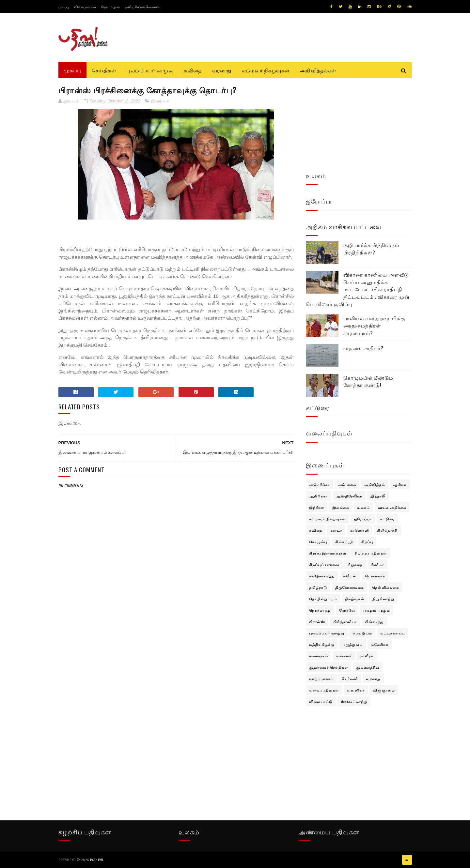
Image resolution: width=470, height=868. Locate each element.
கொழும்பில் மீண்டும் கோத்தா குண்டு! (368, 381)
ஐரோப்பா (363, 519)
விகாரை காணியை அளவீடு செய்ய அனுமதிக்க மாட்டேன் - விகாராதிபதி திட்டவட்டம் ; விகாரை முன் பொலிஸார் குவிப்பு (358, 289)
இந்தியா (317, 507)
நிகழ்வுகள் (355, 599)
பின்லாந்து (374, 621)
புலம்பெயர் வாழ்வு (150, 70)
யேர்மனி (350, 678)
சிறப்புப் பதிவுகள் (371, 553)
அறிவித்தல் (375, 484)
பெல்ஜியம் (362, 633)
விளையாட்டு (321, 701)
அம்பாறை (347, 484)
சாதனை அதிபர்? (363, 348)
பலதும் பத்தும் (377, 610)
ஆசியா (400, 484)
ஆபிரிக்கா (318, 496)
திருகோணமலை (350, 587)
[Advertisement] (176, 647)
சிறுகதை (355, 564)
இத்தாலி (378, 496)
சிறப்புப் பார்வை (324, 564)
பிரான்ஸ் (317, 621)
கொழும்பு (318, 541)
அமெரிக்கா (319, 484)
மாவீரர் (367, 656)
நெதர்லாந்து (320, 610)
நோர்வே (347, 610)
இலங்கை (160, 101)
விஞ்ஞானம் (384, 690)
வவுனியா (356, 690)
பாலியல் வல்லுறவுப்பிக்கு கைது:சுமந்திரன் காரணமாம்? (374, 325)
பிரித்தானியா (345, 621)
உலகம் (363, 507)
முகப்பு (64, 7)
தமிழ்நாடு (318, 587)
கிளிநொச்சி (387, 530)
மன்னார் (344, 656)
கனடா (336, 530)
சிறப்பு (367, 541)
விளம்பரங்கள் (85, 7)
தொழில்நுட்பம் (323, 599)
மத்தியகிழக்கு (322, 644)
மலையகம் (319, 656)
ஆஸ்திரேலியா (349, 496)
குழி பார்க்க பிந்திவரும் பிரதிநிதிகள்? (371, 248)
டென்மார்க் (375, 576)
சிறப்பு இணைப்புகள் (328, 553)
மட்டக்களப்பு (392, 633)
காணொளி (360, 530)
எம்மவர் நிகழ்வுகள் (266, 70)
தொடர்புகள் (111, 7)
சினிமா (377, 564)
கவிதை (193, 70)
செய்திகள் (104, 70)
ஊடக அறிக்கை (392, 507)
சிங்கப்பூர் (344, 541)
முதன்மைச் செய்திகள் (329, 667)
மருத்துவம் (352, 644)
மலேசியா (380, 644)
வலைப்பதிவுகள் (324, 690)
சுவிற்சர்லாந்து (322, 576)
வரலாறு (222, 70)
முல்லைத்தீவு (368, 667)
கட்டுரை (387, 519)
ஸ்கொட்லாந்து (354, 701)
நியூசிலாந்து (383, 599)
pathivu (97, 860)
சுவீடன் (350, 576)
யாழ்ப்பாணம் (321, 678)
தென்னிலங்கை (385, 587)
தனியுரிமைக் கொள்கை (143, 7)
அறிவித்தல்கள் (318, 70)
